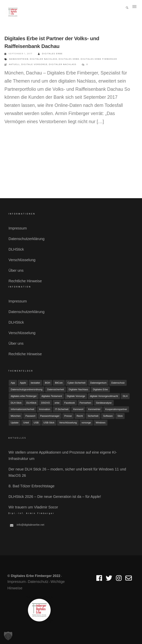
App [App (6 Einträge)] (13, 383)
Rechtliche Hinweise (25, 281)
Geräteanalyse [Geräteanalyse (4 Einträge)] (104, 403)
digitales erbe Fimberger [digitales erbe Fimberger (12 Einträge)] (24, 396)
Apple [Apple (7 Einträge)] (23, 383)
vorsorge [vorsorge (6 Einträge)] (86, 423)
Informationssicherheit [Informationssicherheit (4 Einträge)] (22, 409)
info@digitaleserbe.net (31, 525)
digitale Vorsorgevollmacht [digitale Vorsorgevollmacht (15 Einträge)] (104, 396)
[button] (8, 636)
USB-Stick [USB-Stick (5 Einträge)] (49, 423)
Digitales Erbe (50, 54)
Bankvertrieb (19, 59)
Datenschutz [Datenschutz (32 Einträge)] (118, 383)
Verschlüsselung (22, 260)
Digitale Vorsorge (34, 64)
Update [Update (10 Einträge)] (15, 423)
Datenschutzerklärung (27, 239)
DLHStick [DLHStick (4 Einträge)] (31, 403)
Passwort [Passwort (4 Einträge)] (30, 416)
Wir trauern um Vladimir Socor (33, 507)
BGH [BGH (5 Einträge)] (48, 383)
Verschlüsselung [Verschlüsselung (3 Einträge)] (68, 423)
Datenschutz (38, 582)
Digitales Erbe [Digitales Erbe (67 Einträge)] (100, 389)
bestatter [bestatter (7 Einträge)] (35, 383)
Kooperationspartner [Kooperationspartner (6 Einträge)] (116, 409)
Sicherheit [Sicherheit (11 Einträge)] (93, 416)
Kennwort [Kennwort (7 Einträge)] (78, 409)
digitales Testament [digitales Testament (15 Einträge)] (52, 396)
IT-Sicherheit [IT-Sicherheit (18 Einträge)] (62, 409)
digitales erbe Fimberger (99, 59)
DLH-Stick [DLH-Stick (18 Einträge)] (16, 403)
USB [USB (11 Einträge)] (36, 423)
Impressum (18, 228)
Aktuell (14, 64)
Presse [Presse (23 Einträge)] (68, 416)
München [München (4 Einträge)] (16, 416)
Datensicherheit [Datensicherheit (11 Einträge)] (55, 389)
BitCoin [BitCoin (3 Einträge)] (59, 383)
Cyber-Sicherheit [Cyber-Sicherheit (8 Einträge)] (76, 383)
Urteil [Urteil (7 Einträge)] (26, 423)
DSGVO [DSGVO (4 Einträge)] (46, 403)
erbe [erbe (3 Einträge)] (57, 403)
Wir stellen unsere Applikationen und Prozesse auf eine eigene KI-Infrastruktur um (63, 455)
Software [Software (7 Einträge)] (108, 416)
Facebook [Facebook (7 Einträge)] (70, 403)
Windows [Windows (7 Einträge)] (100, 423)
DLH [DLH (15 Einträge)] (125, 396)
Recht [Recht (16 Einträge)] (80, 416)
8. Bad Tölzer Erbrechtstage (32, 486)
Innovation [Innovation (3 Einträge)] (45, 409)
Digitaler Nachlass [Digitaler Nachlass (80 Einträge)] (78, 389)
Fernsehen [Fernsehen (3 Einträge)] (85, 403)
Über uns (16, 270)
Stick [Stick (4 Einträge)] (120, 416)
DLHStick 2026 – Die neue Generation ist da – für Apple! (55, 497)
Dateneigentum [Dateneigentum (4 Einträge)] (98, 383)
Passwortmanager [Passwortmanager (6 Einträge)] (50, 416)
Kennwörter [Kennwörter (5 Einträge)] (94, 409)
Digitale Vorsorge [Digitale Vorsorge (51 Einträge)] (76, 396)
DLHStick (16, 249)
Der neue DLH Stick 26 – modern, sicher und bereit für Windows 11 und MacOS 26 (67, 472)
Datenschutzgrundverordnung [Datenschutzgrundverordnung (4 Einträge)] (27, 389)
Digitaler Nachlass (44, 59)
